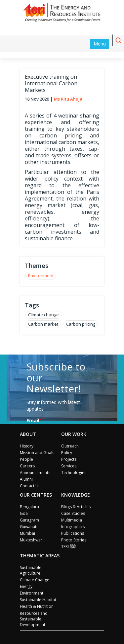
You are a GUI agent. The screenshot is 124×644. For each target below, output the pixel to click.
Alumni (26, 479)
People (26, 459)
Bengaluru (29, 507)
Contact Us (30, 486)
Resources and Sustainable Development (34, 619)
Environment (41, 276)
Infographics (73, 527)
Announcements (35, 473)
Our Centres (36, 495)
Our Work (74, 434)
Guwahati (29, 527)
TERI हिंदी (68, 547)
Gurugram (29, 520)
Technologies (74, 473)
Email (33, 420)
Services (69, 466)
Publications (73, 533)
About (28, 434)
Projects (69, 459)
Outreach (70, 446)
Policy (67, 453)
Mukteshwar (31, 540)
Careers (27, 466)
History (27, 446)
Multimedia (72, 520)
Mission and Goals (37, 453)
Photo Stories (74, 540)
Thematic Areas (40, 556)
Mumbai (27, 533)
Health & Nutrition (37, 606)
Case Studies (73, 513)
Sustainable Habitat (38, 600)
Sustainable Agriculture (31, 570)
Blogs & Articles (76, 507)
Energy (26, 586)
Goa (24, 513)
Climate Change (35, 580)
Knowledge (76, 495)
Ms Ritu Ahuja (68, 99)
